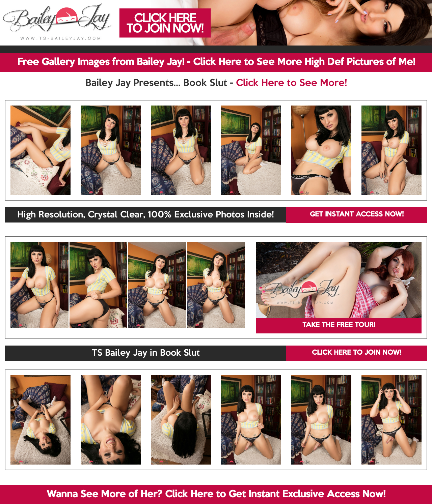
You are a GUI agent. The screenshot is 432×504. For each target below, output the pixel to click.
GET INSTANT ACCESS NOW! (357, 215)
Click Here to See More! (291, 83)
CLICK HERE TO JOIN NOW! (357, 353)
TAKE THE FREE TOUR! (339, 325)
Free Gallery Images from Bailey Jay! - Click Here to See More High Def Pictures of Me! (216, 62)
